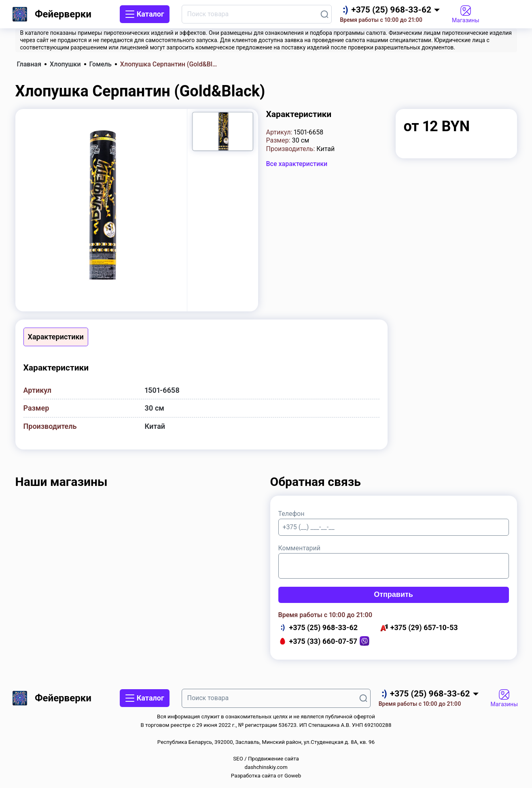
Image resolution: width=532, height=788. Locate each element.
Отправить (393, 594)
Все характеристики (297, 164)
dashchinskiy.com (266, 767)
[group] (101, 206)
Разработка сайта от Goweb (266, 776)
